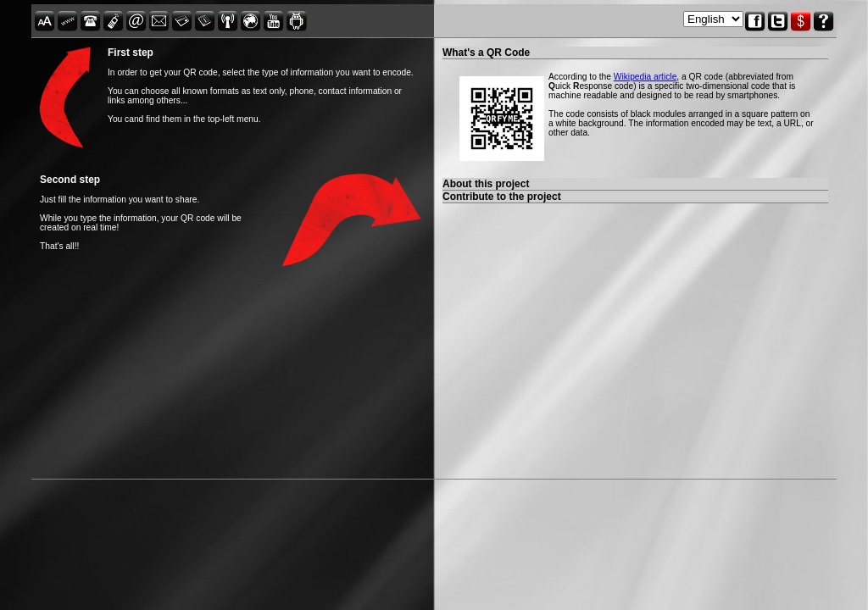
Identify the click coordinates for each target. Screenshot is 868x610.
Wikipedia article (645, 77)
